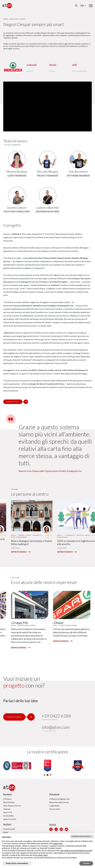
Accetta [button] (86, 863)
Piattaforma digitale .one (59, 799)
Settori (7, 824)
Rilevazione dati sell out (59, 802)
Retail (6, 832)
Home (5, 19)
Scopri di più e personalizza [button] (17, 863)
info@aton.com (56, 727)
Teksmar (7, 809)
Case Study (14, 19)
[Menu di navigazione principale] (91, 6)
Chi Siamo (7, 799)
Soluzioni (54, 794)
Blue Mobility (9, 802)
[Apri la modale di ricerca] (76, 6)
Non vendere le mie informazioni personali (76, 851)
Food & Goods (9, 829)
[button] (45, 775)
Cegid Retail (54, 806)
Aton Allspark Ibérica (12, 806)
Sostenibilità (8, 816)
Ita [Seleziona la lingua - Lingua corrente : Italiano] (83, 6)
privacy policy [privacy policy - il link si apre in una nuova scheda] (43, 855)
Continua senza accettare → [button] (82, 836)
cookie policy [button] (58, 843)
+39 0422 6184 (56, 716)
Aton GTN (8, 812)
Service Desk (55, 809)
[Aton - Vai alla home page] (7, 6)
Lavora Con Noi (10, 819)
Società (7, 794)
